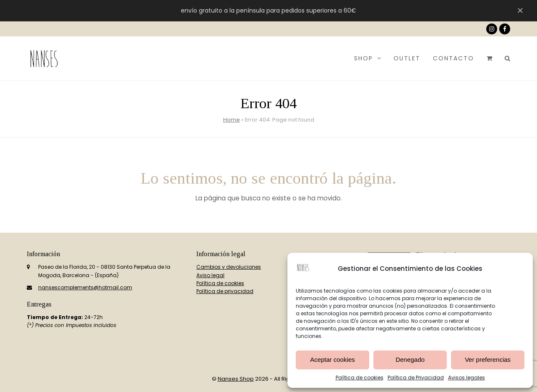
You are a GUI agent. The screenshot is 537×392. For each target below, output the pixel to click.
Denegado (410, 360)
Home (232, 120)
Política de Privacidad (416, 378)
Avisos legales (467, 378)
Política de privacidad (225, 291)
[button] (489, 58)
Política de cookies (360, 378)
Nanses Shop (236, 379)
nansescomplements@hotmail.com (85, 287)
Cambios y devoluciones (229, 267)
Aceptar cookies (332, 360)
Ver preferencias (488, 360)
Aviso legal (210, 275)
